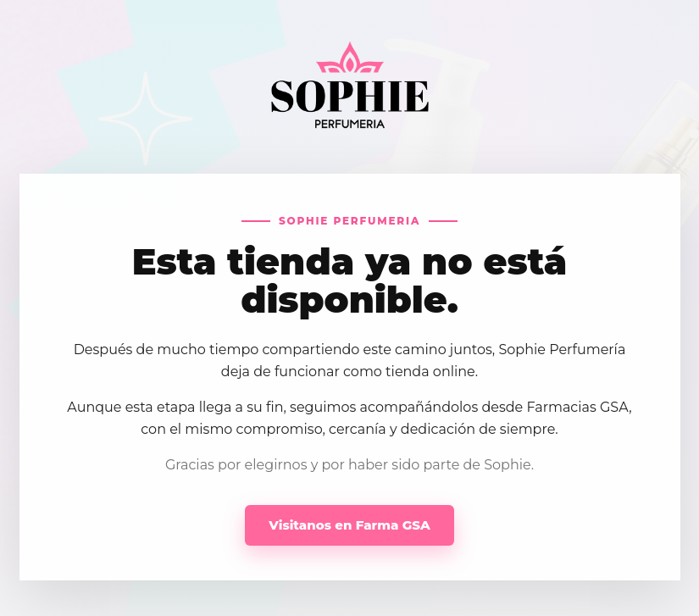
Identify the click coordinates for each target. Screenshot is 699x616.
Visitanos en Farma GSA (349, 525)
